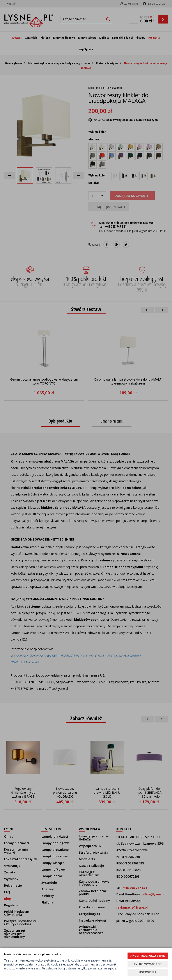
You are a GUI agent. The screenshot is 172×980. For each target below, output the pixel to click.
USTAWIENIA (148, 972)
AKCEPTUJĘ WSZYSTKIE (148, 956)
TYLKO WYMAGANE (148, 964)
